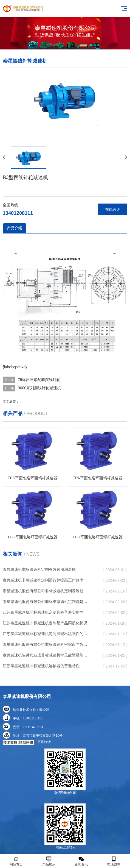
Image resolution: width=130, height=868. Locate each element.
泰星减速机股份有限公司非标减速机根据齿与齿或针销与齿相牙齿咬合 (46, 644)
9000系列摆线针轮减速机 (39, 388)
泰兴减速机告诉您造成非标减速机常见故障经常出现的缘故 (46, 655)
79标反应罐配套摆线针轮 (39, 380)
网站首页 (16, 861)
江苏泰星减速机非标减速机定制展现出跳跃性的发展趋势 (46, 634)
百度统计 (44, 742)
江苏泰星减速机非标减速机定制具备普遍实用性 (43, 612)
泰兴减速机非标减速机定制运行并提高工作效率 (43, 580)
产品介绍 (15, 228)
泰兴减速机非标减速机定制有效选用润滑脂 (39, 569)
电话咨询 (114, 861)
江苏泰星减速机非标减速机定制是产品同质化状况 (45, 623)
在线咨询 (113, 209)
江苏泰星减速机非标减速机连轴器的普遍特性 (41, 666)
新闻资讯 (81, 861)
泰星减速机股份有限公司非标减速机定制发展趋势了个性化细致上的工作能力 (46, 591)
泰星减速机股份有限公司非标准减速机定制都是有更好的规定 (46, 602)
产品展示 (49, 861)
